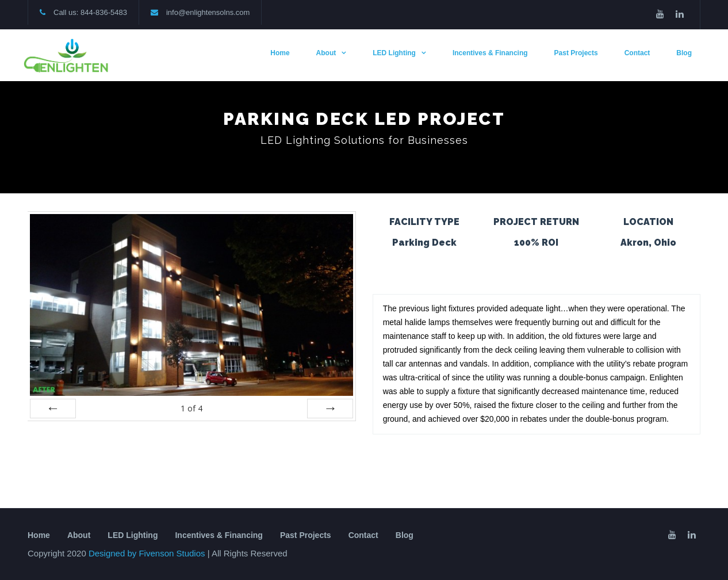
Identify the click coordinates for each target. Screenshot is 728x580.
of (191, 408)
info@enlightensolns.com (208, 12)
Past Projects (576, 53)
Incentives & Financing (490, 53)
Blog (684, 53)
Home (280, 53)
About (326, 53)
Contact (637, 53)
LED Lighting (394, 53)
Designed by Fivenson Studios (148, 553)
